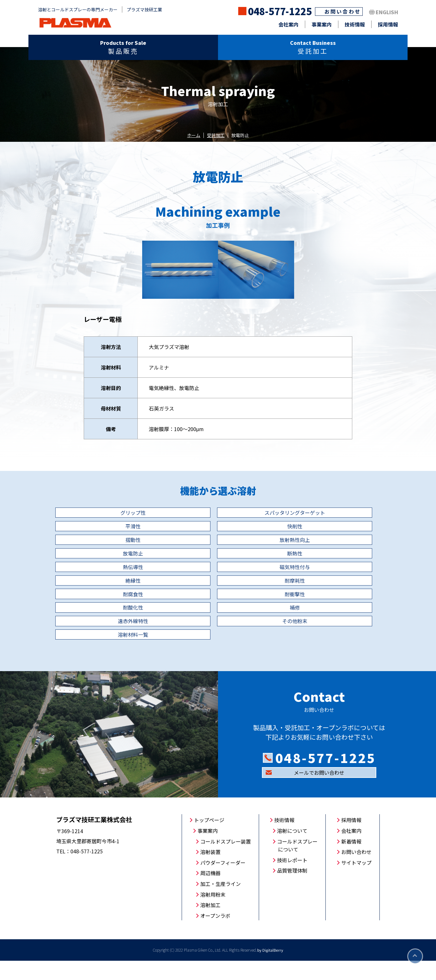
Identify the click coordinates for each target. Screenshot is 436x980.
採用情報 (388, 24)
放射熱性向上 (329, 540)
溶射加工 (210, 924)
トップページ (209, 839)
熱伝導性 (329, 562)
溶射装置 (210, 871)
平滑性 (329, 518)
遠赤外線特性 (218, 629)
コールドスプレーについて (297, 864)
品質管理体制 (292, 890)
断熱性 (218, 562)
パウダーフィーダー (223, 881)
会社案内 (288, 24)
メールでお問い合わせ (319, 792)
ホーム (194, 135)
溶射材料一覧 (107, 651)
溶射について (292, 850)
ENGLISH (387, 12)
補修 (107, 629)
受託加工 (216, 135)
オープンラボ (215, 935)
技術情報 (355, 24)
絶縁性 (218, 585)
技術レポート (292, 879)
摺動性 (218, 540)
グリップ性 (107, 518)
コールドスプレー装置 (226, 860)
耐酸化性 (329, 607)
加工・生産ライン (221, 903)
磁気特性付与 (107, 585)
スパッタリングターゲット (218, 518)
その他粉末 (329, 629)
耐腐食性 (107, 607)
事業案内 (322, 24)
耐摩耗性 (329, 585)
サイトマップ (356, 881)
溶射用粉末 (213, 913)
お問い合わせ (343, 11)
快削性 (107, 540)
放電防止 (107, 562)
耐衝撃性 (218, 607)
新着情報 (351, 860)
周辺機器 (210, 892)
